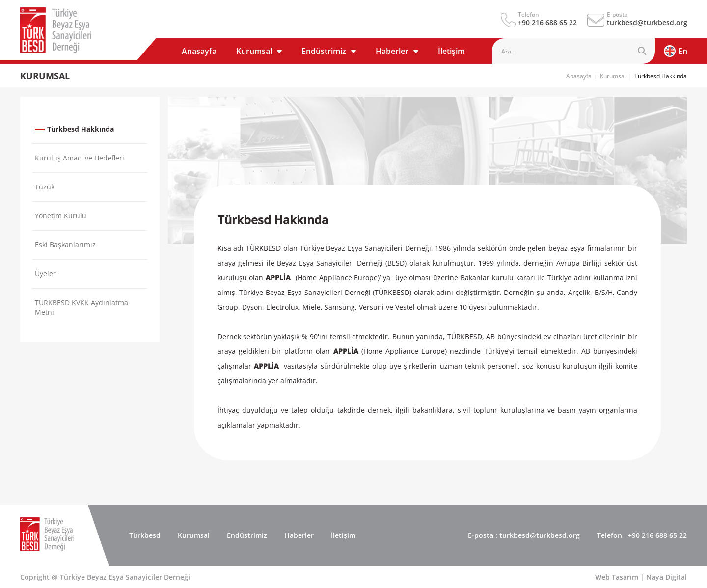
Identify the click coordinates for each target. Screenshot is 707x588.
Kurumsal (259, 51)
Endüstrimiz (329, 51)
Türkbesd (145, 535)
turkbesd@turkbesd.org (647, 22)
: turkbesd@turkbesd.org (524, 535)
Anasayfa (199, 51)
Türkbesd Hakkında (661, 76)
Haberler (397, 51)
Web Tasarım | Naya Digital (641, 577)
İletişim (451, 51)
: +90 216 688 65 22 (642, 535)
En (676, 51)
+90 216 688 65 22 (547, 22)
